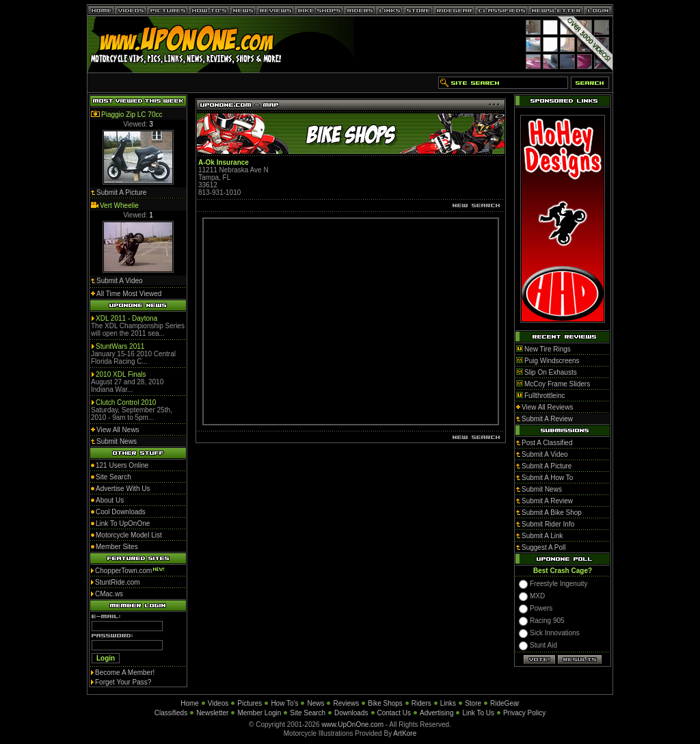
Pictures (250, 703)
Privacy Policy (524, 713)
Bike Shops (385, 703)
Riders (421, 703)
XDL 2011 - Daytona (126, 318)
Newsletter (212, 713)
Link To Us (478, 713)
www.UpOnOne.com (352, 725)
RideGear (505, 703)
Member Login (259, 713)
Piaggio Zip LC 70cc (132, 115)
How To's (284, 703)
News (315, 703)
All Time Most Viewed (129, 294)
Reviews (346, 703)
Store (473, 703)
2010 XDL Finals (121, 374)
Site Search (308, 713)
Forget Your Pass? (123, 682)
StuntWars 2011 (120, 346)
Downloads (351, 713)
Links (448, 703)
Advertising (436, 713)
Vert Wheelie (119, 205)
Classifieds (171, 713)
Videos (218, 703)
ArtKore (405, 733)
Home (190, 703)
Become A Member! (125, 673)
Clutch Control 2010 (126, 402)
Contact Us (394, 713)
